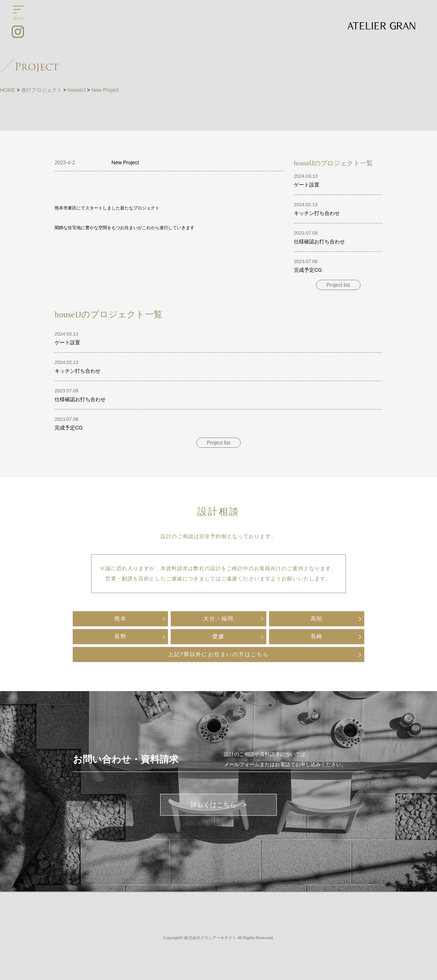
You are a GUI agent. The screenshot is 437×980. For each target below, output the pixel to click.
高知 (317, 619)
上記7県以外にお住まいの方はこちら (219, 654)
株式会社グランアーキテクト (210, 938)
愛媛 (219, 636)
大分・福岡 (219, 619)
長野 (121, 636)
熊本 (121, 619)
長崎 (317, 636)
